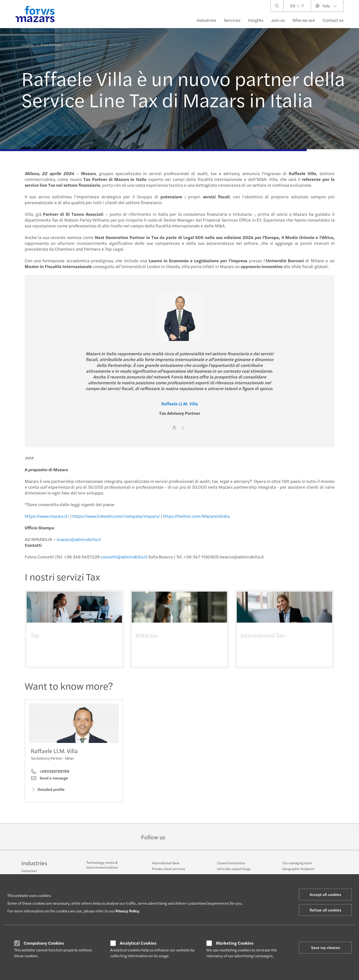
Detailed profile (48, 791)
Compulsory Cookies (44, 943)
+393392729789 (50, 772)
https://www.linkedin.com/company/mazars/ (115, 516)
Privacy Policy (127, 911)
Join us (278, 20)
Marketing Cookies (235, 943)
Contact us (333, 20)
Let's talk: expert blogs (234, 869)
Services (232, 20)
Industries (206, 20)
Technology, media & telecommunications (102, 865)
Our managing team (297, 863)
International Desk (166, 863)
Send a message (49, 779)
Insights (256, 20)
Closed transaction (231, 863)
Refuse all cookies (325, 910)
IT (302, 6)
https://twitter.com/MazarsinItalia (195, 516)
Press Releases (52, 42)
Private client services (168, 869)
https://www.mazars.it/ (46, 516)
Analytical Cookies (138, 943)
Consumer (29, 871)
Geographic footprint (298, 869)
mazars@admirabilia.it (78, 539)
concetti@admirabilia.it (123, 557)
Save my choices (325, 947)
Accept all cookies (325, 894)
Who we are (304, 20)
